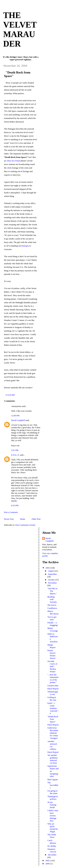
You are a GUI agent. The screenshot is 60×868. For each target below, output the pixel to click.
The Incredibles (53, 785)
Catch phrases (52, 842)
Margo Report (51, 646)
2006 (48, 864)
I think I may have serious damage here (53, 816)
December (52, 855)
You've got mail (52, 618)
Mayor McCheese (53, 612)
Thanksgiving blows (53, 798)
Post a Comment (11, 512)
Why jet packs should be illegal (53, 828)
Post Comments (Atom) (25, 525)
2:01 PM (15, 450)
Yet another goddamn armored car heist (52, 759)
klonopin (25, 246)
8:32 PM (15, 505)
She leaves (52, 605)
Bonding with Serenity (52, 599)
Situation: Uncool (52, 850)
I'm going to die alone (52, 792)
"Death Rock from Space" (53, 719)
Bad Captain (53, 779)
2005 (48, 861)
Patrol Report (53, 689)
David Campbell (18, 420)
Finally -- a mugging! (53, 624)
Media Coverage (53, 629)
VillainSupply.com (53, 693)
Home (23, 519)
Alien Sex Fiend (13, 161)
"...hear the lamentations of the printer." (53, 678)
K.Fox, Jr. (15, 455)
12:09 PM (15, 416)
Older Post (36, 519)
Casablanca (52, 608)
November (52, 583)
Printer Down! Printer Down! (51, 654)
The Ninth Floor (52, 836)
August (51, 571)
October (52, 580)
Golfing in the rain (52, 699)
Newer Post (9, 519)
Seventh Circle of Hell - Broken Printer (52, 666)
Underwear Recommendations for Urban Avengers (53, 733)
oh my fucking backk (52, 805)
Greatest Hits (53, 686)
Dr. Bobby (52, 846)
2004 (48, 568)
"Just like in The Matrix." (52, 591)
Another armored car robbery (52, 745)
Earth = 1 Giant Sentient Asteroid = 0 (53, 708)
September (52, 574)
